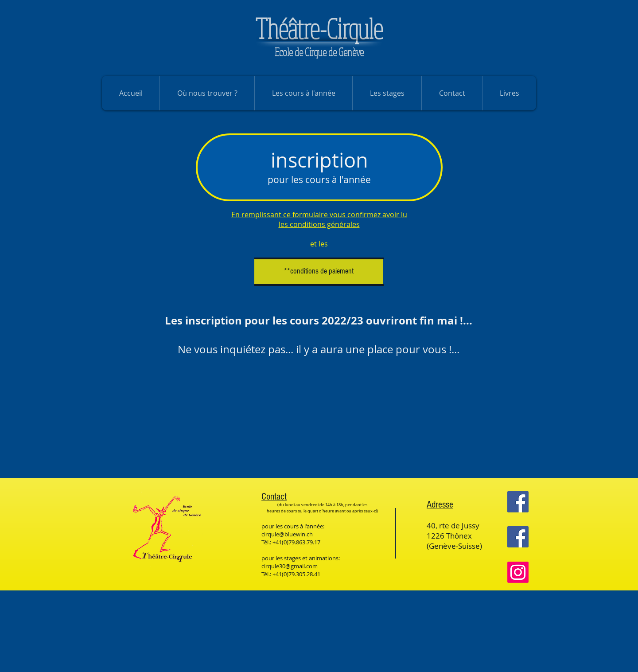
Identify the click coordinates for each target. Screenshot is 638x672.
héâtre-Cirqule (319, 28)
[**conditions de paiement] (319, 271)
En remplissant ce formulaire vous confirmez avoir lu (319, 215)
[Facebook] (518, 502)
